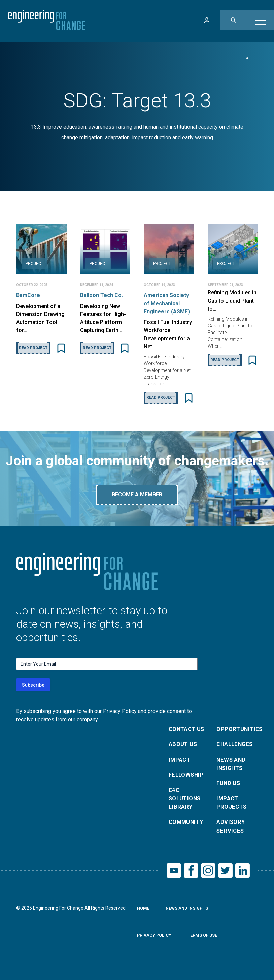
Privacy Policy (156, 946)
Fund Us (229, 787)
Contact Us (189, 729)
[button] (261, 20)
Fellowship (188, 778)
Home (144, 919)
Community (188, 829)
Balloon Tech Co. (101, 295)
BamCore (28, 295)
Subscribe (33, 685)
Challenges (236, 746)
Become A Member (137, 495)
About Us (184, 746)
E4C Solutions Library (186, 803)
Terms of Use (207, 946)
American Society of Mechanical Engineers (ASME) (167, 303)
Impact (180, 762)
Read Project (33, 348)
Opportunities (236, 729)
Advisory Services (232, 834)
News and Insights (232, 766)
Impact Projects (233, 808)
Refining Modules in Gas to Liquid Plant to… (232, 301)
